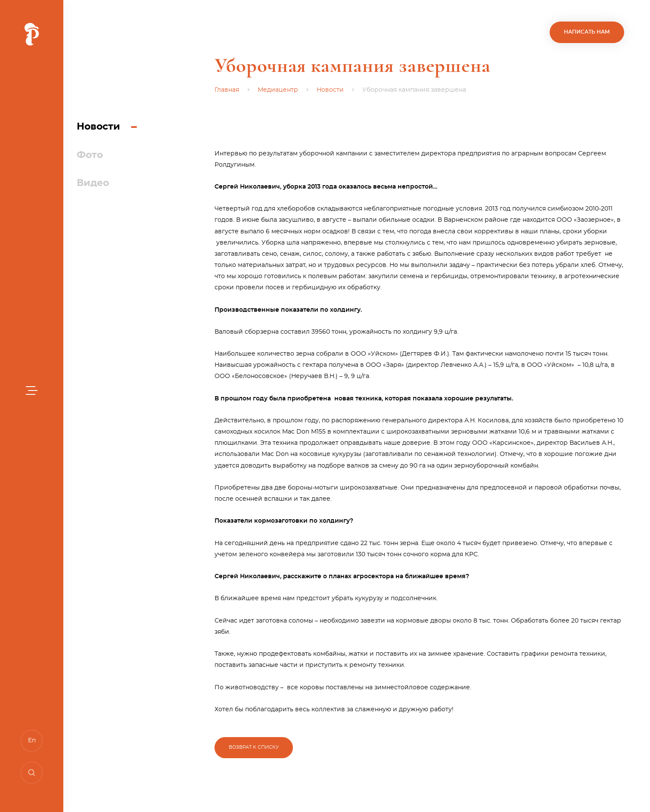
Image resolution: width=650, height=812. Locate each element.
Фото (90, 155)
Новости (98, 127)
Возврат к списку (254, 747)
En (32, 741)
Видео (93, 183)
